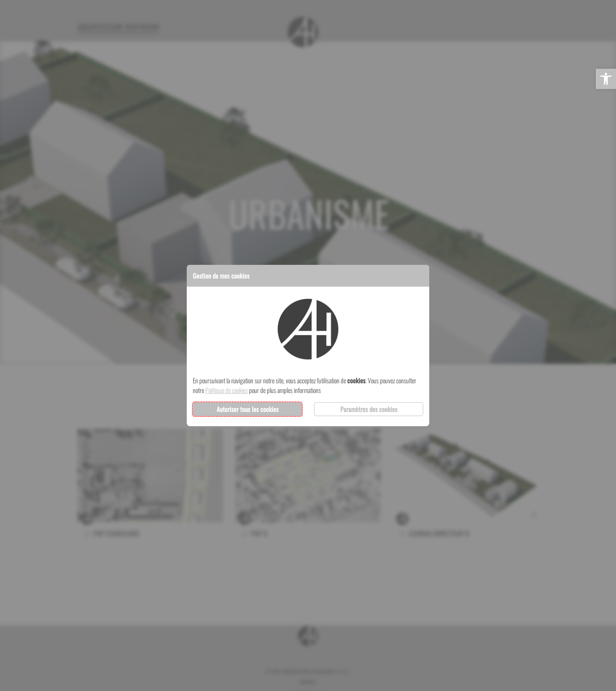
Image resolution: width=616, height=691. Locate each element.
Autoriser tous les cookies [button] (248, 409)
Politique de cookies (227, 390)
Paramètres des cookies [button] (369, 409)
